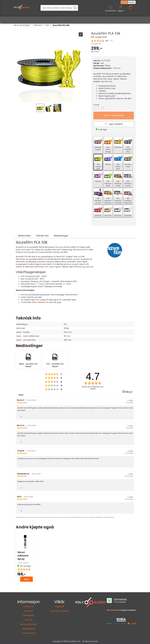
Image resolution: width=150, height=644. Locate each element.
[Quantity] (99, 108)
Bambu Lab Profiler (29, 624)
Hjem (28, 25)
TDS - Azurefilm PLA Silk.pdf (55, 365)
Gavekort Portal (29, 633)
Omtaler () (96, 44)
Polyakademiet (29, 629)
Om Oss (29, 620)
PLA (47, 25)
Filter (21, 395)
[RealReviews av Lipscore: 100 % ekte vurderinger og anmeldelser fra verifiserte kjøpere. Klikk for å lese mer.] (127, 392)
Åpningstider (29, 615)
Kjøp (114, 115)
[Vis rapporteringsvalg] (131, 416)
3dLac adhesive (38, 302)
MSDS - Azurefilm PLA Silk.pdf (28, 365)
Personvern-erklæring (60, 611)
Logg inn (121, 10)
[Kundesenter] (111, 7)
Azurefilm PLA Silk (61, 25)
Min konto (29, 611)
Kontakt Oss (29, 607)
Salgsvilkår (59, 607)
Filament (38, 25)
